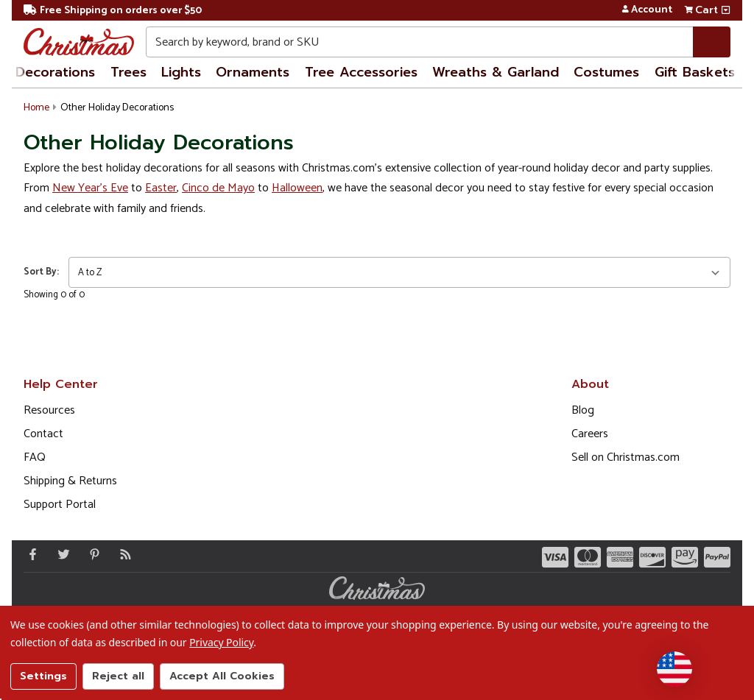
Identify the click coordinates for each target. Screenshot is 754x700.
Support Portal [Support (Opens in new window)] (60, 505)
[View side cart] (726, 10)
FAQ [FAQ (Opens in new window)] (35, 457)
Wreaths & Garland (496, 72)
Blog (583, 410)
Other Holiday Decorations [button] (117, 108)
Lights (181, 72)
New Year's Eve (90, 188)
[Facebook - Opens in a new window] (29, 554)
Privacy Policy (221, 642)
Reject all (118, 676)
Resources (49, 410)
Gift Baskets (695, 72)
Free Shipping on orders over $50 (113, 11)
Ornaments (253, 72)
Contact (43, 434)
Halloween (297, 188)
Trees (128, 72)
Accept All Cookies (222, 676)
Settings (43, 676)
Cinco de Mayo (218, 188)
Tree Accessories (361, 72)
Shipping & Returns (70, 481)
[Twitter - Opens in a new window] (60, 554)
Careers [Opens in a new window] (590, 434)
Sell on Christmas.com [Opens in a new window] (626, 457)
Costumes (606, 72)
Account (647, 10)
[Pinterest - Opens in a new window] (91, 554)
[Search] (712, 42)
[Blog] (122, 554)
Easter (161, 188)
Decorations (55, 72)
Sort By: (41, 272)
